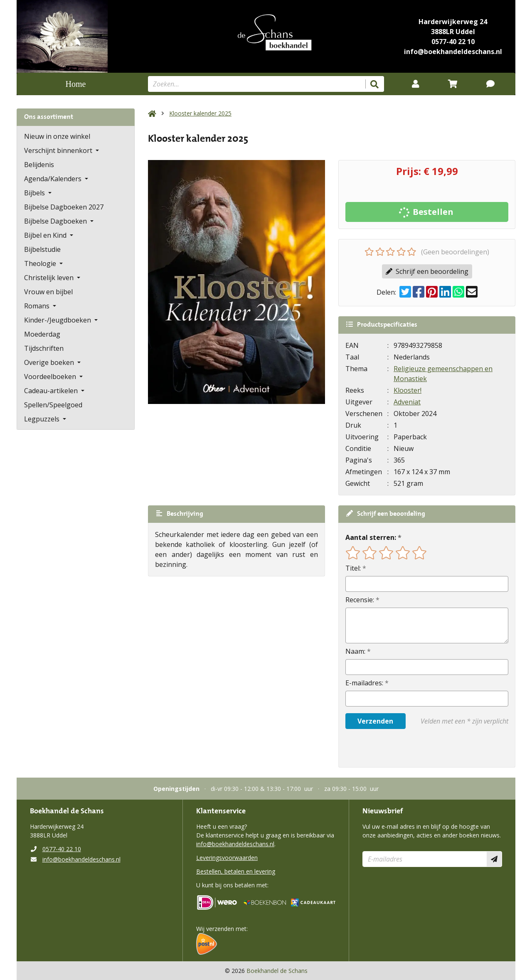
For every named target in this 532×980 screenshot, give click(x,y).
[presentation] (399, 748)
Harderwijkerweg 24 (453, 22)
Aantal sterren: (371, 537)
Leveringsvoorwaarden (227, 858)
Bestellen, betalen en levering (236, 871)
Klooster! (408, 390)
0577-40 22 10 (453, 42)
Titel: (353, 568)
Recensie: (360, 600)
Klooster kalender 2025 (200, 113)
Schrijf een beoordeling (427, 271)
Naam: (355, 651)
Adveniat (407, 402)
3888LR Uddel (453, 32)
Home (76, 84)
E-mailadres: (364, 683)
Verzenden (375, 721)
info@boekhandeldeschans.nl (453, 52)
